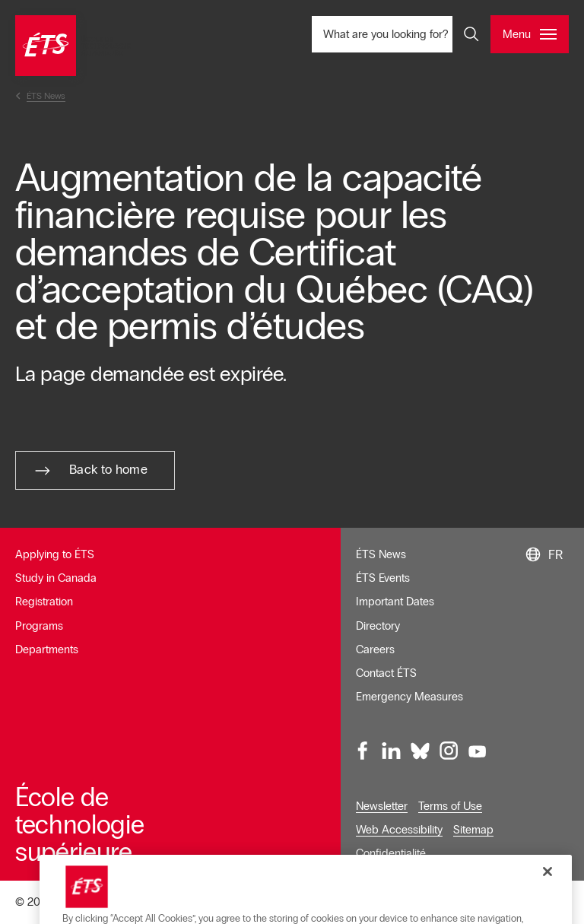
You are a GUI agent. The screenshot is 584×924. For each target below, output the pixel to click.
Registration (44, 602)
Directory (378, 626)
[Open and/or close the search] (471, 34)
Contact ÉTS (386, 673)
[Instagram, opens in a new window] (449, 751)
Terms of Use (450, 806)
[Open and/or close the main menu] (530, 34)
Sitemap (473, 830)
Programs (39, 626)
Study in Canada (56, 578)
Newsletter (382, 806)
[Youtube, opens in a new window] (478, 751)
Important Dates (395, 602)
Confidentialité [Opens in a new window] (391, 853)
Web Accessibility (399, 830)
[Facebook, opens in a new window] (363, 751)
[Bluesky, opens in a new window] (421, 751)
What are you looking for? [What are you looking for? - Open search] (408, 34)
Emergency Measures (409, 697)
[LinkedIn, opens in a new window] (392, 751)
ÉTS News (381, 554)
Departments (47, 649)
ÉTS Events (383, 578)
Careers (375, 649)
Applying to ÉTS (55, 554)
